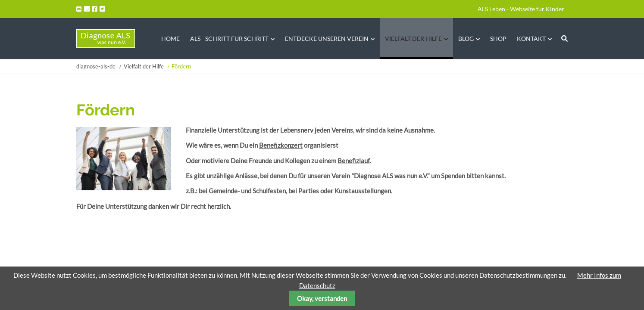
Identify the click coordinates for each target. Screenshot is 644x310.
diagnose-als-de (96, 66)
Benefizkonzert (281, 145)
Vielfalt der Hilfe (144, 66)
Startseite (106, 39)
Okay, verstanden (322, 298)
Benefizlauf (353, 161)
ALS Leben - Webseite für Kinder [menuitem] (521, 9)
